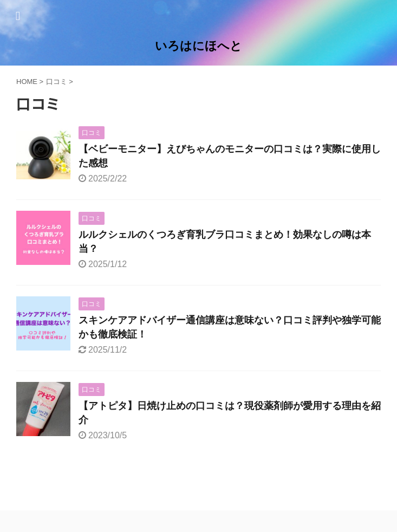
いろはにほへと (198, 46)
